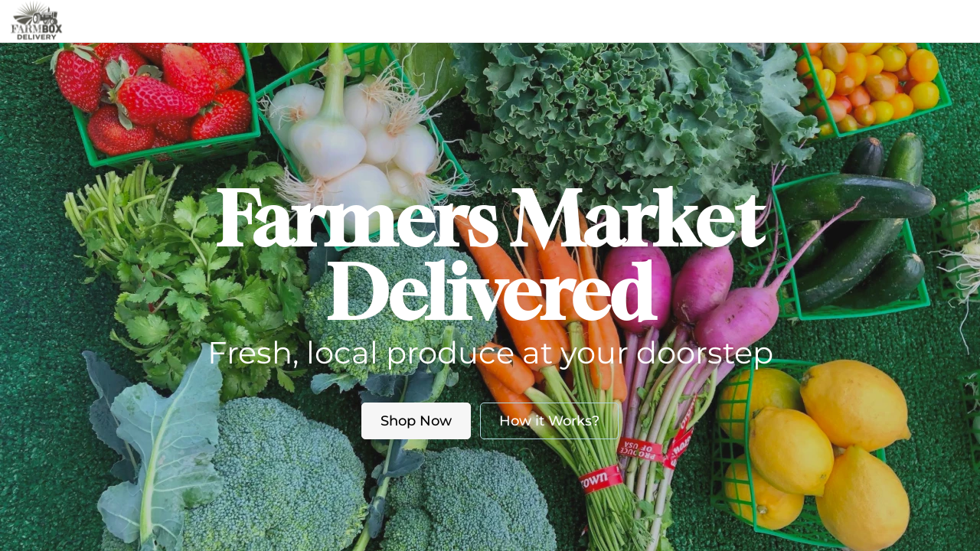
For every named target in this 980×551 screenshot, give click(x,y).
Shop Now (416, 421)
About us (473, 21)
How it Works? (549, 421)
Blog (551, 21)
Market (397, 21)
